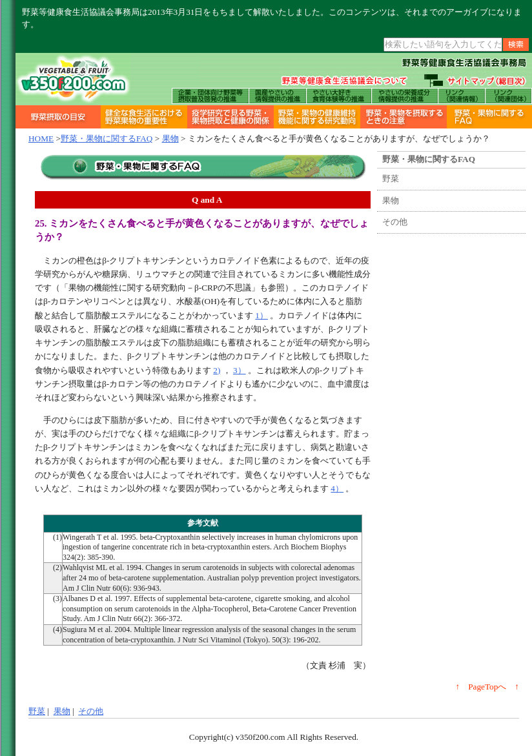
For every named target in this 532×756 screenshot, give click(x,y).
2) (217, 370)
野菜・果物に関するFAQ (107, 138)
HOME (41, 138)
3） (240, 370)
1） (261, 315)
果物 (170, 138)
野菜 (391, 179)
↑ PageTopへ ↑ (488, 687)
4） (337, 488)
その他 (395, 222)
